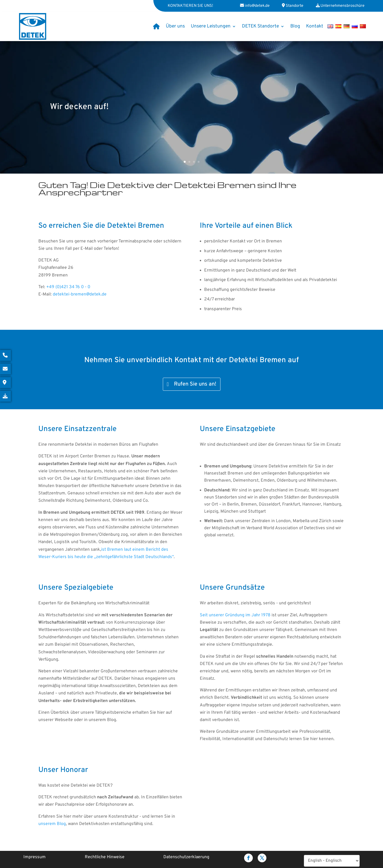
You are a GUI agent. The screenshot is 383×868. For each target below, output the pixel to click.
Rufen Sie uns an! (195, 384)
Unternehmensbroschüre (342, 6)
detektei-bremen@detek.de (80, 294)
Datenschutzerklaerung (186, 857)
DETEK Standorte (260, 26)
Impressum (35, 857)
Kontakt (315, 26)
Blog (295, 26)
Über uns (175, 26)
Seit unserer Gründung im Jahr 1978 (235, 615)
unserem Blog (52, 824)
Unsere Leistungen (211, 26)
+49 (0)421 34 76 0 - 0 (68, 287)
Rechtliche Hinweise (105, 857)
